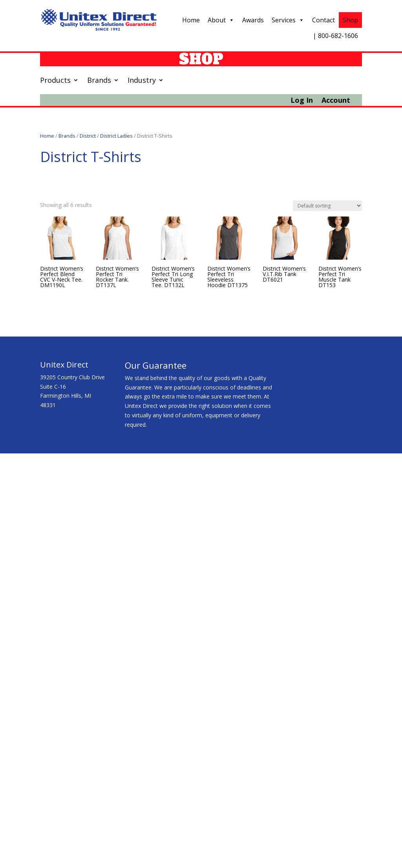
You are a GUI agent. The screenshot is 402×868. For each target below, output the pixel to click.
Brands (99, 81)
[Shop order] (327, 206)
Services (288, 20)
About (221, 20)
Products (55, 81)
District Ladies (116, 136)
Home (191, 20)
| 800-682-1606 (335, 36)
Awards (253, 20)
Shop (350, 20)
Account (336, 101)
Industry (142, 81)
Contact (323, 20)
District (88, 136)
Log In (302, 101)
